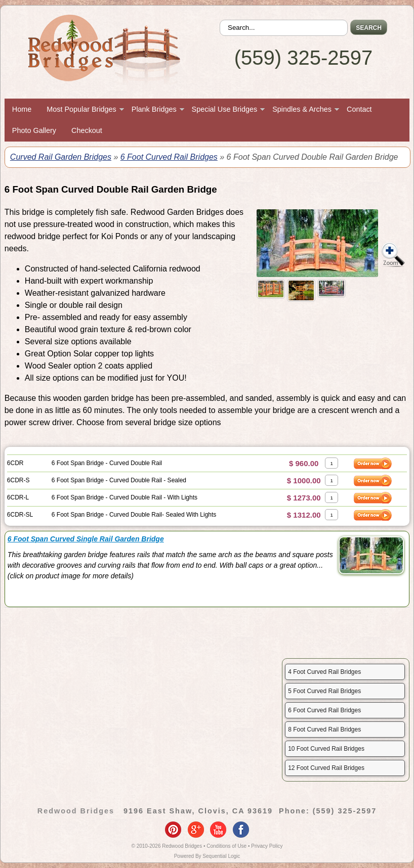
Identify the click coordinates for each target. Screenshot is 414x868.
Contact (359, 109)
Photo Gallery (34, 130)
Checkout (87, 130)
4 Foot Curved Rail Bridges (324, 672)
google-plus (196, 830)
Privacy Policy (267, 846)
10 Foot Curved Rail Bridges (326, 749)
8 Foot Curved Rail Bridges (324, 729)
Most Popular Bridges (81, 109)
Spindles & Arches (302, 109)
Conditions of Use (226, 846)
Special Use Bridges (225, 109)
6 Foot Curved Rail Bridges (169, 157)
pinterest (173, 830)
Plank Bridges (154, 109)
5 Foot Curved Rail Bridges (324, 691)
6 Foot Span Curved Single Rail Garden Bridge (86, 539)
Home (22, 109)
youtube (218, 830)
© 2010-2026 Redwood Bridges (167, 846)
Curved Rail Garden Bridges (61, 157)
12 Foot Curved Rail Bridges (326, 768)
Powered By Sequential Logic (207, 856)
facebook (241, 830)
